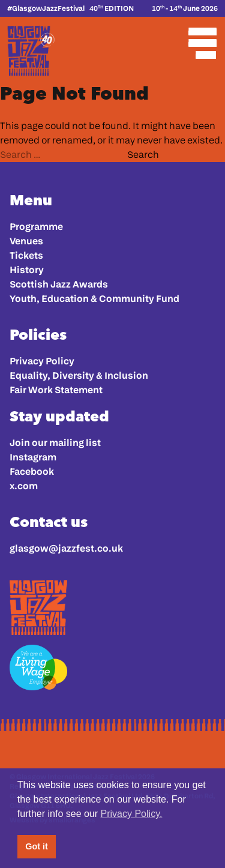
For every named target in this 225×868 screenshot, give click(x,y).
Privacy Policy (42, 361)
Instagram (33, 457)
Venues (26, 241)
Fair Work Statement (56, 390)
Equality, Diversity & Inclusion (79, 375)
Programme (36, 227)
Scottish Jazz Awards (59, 284)
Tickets (26, 255)
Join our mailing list (55, 443)
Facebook (32, 472)
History (27, 270)
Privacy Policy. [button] (132, 814)
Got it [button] (37, 846)
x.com (24, 486)
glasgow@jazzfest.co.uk (66, 548)
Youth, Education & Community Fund (94, 299)
